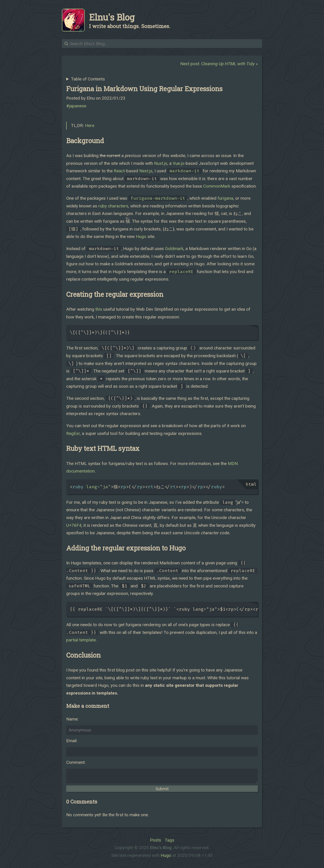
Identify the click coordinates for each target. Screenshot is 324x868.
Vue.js (178, 163)
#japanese (76, 106)
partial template (81, 640)
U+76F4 (74, 525)
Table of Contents (88, 79)
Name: (72, 719)
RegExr (73, 433)
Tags (170, 840)
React (119, 171)
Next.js (146, 171)
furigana (225, 198)
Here (90, 125)
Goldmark (174, 249)
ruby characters (113, 206)
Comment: (76, 762)
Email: (72, 741)
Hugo (141, 236)
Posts (156, 840)
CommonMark (217, 186)
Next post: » (219, 64)
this (99, 309)
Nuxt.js (161, 163)
